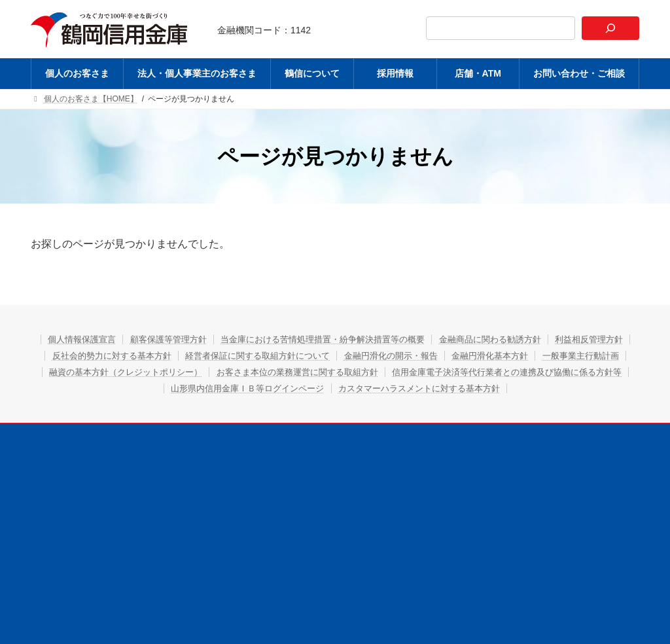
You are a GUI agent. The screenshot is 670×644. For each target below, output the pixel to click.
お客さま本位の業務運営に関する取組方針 (529, 372)
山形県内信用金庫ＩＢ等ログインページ (468, 388)
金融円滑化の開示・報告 (542, 355)
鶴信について (326, 452)
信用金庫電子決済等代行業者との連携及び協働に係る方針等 (243, 388)
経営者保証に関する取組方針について (395, 355)
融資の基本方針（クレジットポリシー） (340, 372)
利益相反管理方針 (115, 355)
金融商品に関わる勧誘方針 (552, 339)
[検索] (610, 28)
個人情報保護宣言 (101, 339)
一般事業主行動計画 (198, 372)
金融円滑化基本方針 (96, 372)
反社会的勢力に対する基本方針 (234, 355)
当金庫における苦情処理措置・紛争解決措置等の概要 (368, 339)
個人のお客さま (120, 452)
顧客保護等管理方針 (198, 339)
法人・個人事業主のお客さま (224, 452)
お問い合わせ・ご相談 (538, 452)
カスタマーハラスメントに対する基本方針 (336, 404)
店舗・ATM (453, 452)
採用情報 (391, 452)
